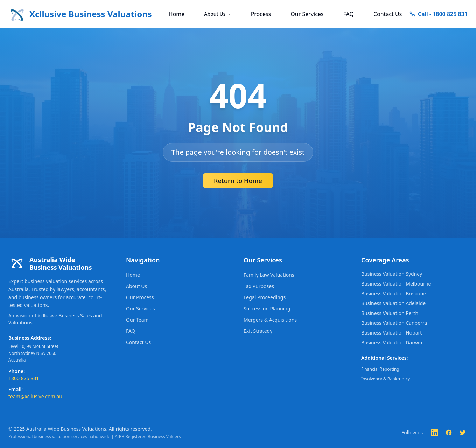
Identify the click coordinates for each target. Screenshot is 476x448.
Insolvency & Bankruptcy (386, 379)
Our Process (140, 297)
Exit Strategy (258, 331)
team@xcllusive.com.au (35, 396)
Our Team (137, 320)
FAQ (349, 14)
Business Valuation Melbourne (396, 284)
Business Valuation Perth (390, 313)
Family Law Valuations (269, 275)
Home (177, 14)
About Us (218, 14)
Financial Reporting (380, 369)
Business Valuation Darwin (392, 342)
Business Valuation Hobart (391, 333)
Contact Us (388, 14)
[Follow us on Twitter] (463, 433)
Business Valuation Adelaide (393, 303)
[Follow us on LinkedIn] (435, 433)
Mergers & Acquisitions (270, 320)
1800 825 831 (24, 378)
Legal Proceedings (265, 297)
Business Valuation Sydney (392, 274)
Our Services (307, 14)
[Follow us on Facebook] (449, 433)
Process (261, 14)
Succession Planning (267, 309)
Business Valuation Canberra (394, 323)
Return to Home (238, 181)
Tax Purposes (259, 286)
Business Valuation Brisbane (394, 293)
